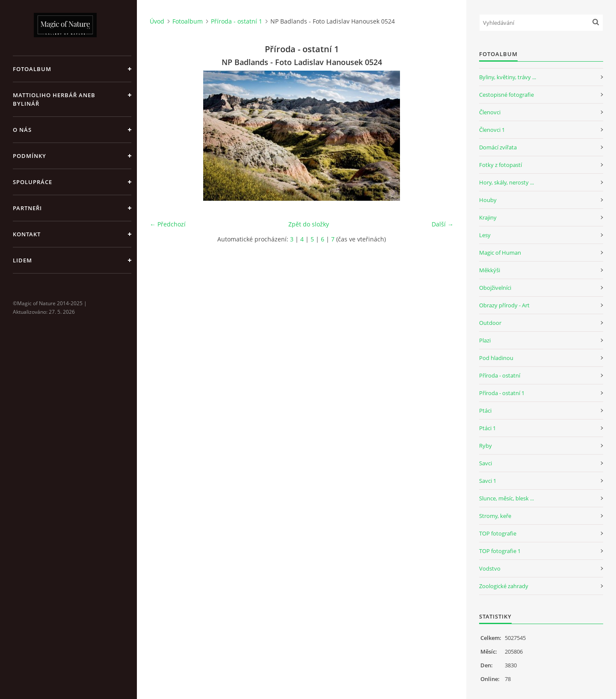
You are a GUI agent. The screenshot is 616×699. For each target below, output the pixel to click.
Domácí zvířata (498, 147)
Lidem (22, 260)
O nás (22, 130)
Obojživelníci (495, 288)
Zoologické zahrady (504, 586)
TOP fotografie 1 (500, 551)
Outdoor (490, 323)
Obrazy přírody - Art (504, 305)
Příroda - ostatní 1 (237, 21)
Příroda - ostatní (500, 375)
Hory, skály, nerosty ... (506, 182)
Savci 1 (488, 481)
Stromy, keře (495, 516)
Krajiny (488, 217)
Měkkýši (490, 270)
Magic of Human (500, 253)
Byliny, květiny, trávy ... (508, 77)
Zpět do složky (309, 224)
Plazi (485, 340)
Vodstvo (490, 568)
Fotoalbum (32, 69)
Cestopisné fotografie (506, 95)
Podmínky (30, 156)
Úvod (157, 21)
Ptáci (485, 410)
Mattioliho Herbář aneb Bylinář (54, 99)
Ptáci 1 (487, 428)
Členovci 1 (492, 130)
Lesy (485, 235)
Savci (486, 463)
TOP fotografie (498, 533)
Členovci (490, 112)
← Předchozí (168, 224)
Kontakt (27, 234)
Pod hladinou (496, 358)
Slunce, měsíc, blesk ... (506, 498)
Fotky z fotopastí (500, 165)
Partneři (27, 208)
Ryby (486, 446)
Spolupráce (33, 182)
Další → (443, 224)
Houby (488, 200)
